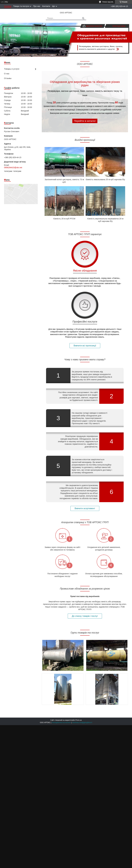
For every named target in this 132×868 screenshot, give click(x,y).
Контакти (46, 6)
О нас (7, 74)
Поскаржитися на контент (61, 723)
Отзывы (8, 78)
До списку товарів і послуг (85, 616)
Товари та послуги (21, 6)
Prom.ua (79, 720)
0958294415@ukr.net (13, 168)
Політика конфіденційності (82, 723)
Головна (8, 6)
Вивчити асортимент (85, 508)
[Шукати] (83, 18)
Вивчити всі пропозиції (85, 346)
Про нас (37, 6)
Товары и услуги (12, 69)
